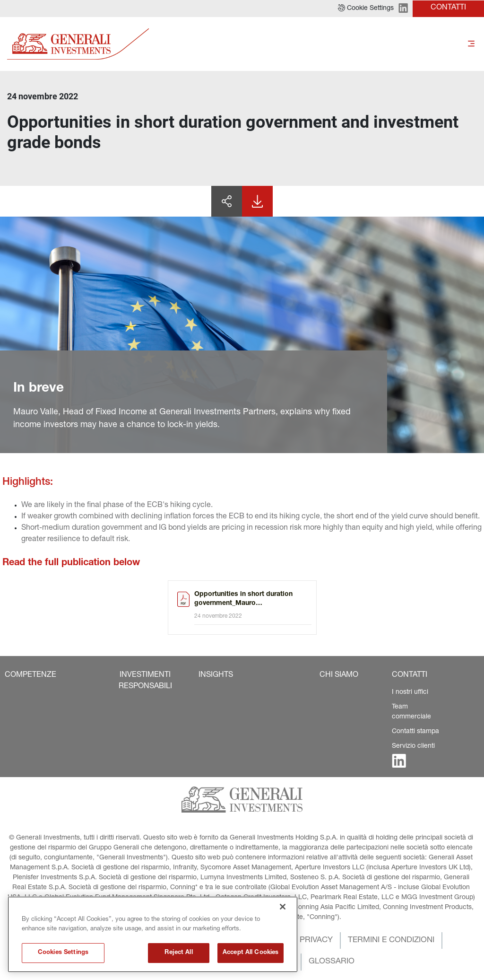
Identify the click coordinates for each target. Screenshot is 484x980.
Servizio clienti (413, 746)
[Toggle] (471, 44)
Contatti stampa (415, 732)
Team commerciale (411, 712)
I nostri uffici (410, 692)
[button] (366, 9)
